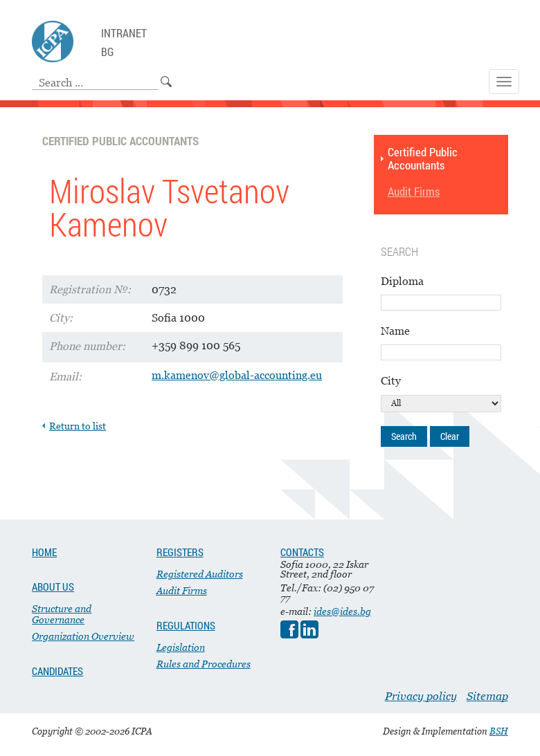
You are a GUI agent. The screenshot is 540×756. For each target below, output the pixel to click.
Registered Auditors (200, 574)
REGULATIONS (186, 625)
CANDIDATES (57, 671)
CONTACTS (302, 552)
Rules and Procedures (204, 664)
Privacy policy (421, 696)
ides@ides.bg (342, 611)
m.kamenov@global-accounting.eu (237, 375)
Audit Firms (414, 192)
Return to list (78, 426)
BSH (499, 731)
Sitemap (487, 696)
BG (107, 52)
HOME (44, 552)
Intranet (124, 34)
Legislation (181, 647)
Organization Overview (83, 636)
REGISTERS (180, 552)
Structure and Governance (62, 614)
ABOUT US (53, 587)
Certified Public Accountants (423, 159)
